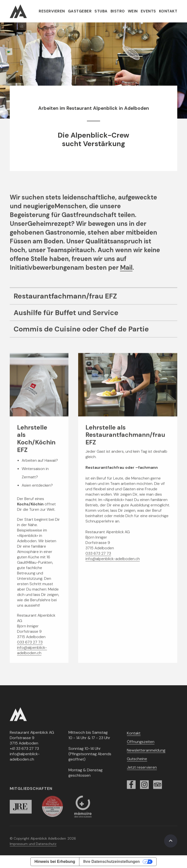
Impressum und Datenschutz (33, 847)
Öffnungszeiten (141, 745)
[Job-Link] (93, 299)
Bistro (118, 11)
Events (148, 11)
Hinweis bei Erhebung (55, 862)
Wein (133, 11)
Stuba (101, 11)
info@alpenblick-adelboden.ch (32, 653)
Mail (126, 271)
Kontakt (168, 11)
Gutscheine (137, 762)
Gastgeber (80, 11)
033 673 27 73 (30, 645)
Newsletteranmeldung (146, 753)
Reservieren (52, 11)
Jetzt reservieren (142, 771)
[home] (18, 11)
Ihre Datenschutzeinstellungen (112, 862)
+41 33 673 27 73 (24, 752)
